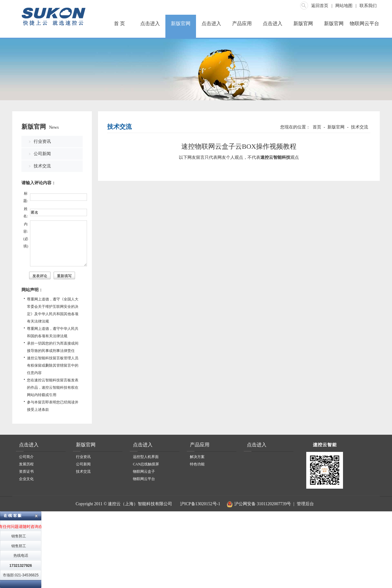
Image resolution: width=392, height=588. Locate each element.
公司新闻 (42, 154)
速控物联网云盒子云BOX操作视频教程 (239, 146)
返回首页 (320, 6)
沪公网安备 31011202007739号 (258, 504)
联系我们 (368, 6)
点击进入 (150, 23)
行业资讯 (42, 141)
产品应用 (242, 23)
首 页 (119, 23)
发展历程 (26, 464)
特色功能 (197, 464)
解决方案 (197, 457)
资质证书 (26, 472)
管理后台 (305, 504)
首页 (317, 127)
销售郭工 (19, 536)
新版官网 (181, 23)
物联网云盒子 (144, 472)
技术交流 (42, 166)
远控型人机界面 (146, 457)
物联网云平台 (364, 23)
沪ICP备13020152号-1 (200, 504)
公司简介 (26, 457)
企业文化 (26, 479)
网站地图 (344, 6)
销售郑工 (19, 546)
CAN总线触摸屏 (146, 464)
